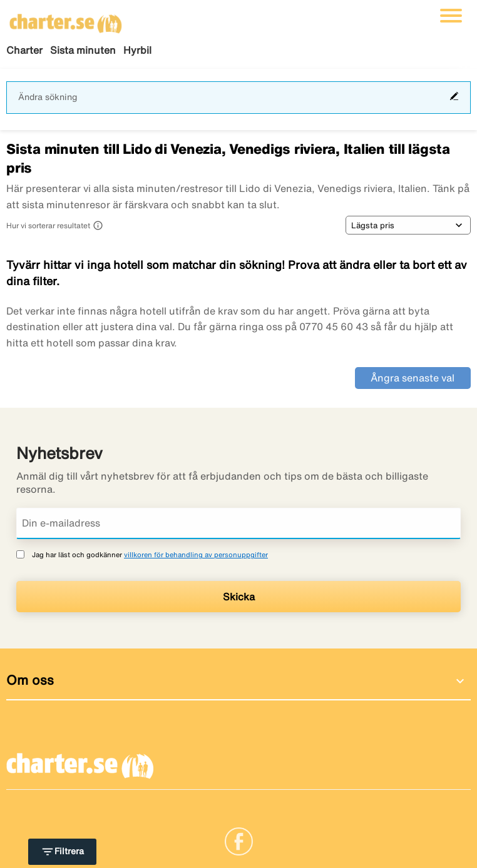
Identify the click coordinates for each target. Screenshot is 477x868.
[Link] (239, 840)
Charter (24, 50)
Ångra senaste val (413, 378)
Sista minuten (83, 50)
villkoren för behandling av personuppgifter (196, 554)
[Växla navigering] (451, 16)
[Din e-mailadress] (238, 523)
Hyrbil (137, 50)
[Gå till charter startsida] (66, 19)
